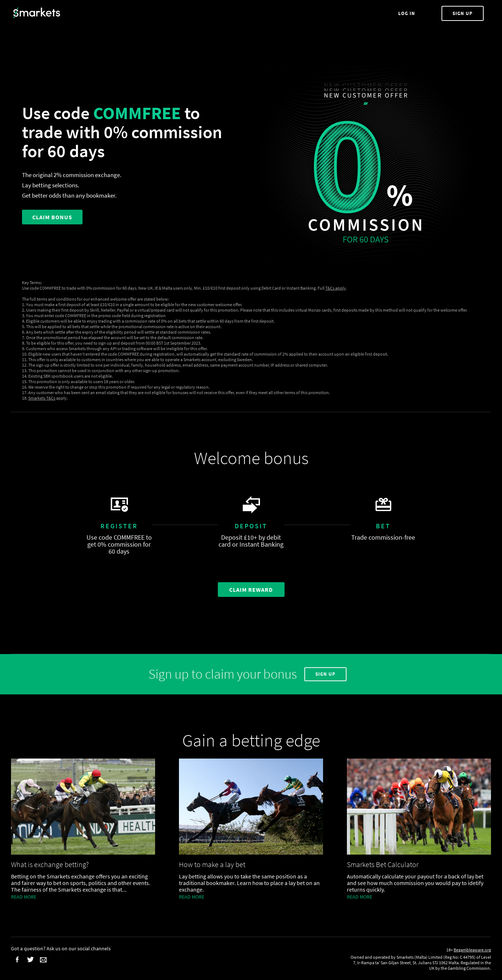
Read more (24, 897)
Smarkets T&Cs (42, 398)
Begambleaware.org (472, 950)
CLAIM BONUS (52, 217)
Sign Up (463, 13)
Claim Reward (251, 590)
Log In (407, 13)
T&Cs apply (336, 288)
